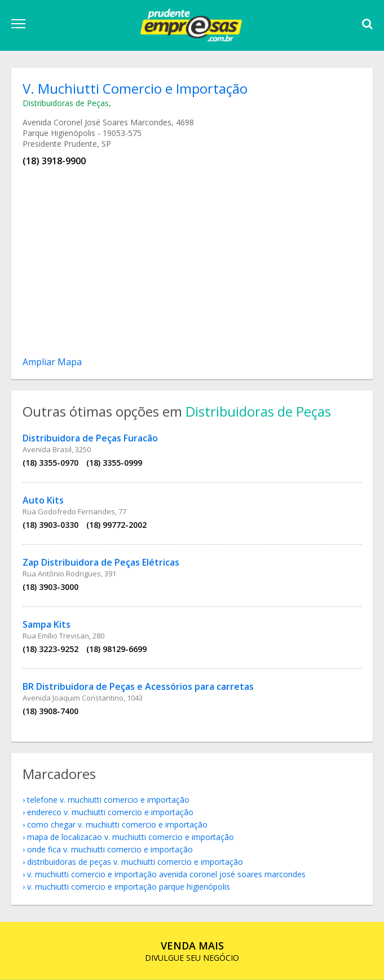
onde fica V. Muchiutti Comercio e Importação (110, 849)
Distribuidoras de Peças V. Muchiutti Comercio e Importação (135, 862)
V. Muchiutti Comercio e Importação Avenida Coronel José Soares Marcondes (166, 874)
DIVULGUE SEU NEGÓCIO (192, 951)
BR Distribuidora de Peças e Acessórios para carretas (138, 686)
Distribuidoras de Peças (66, 103)
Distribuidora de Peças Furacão (90, 438)
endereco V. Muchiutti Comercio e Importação (110, 812)
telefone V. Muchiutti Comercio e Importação (108, 800)
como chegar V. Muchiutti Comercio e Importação (117, 824)
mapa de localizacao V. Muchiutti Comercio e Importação (131, 837)
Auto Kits (43, 500)
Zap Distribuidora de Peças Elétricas (101, 562)
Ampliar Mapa (52, 362)
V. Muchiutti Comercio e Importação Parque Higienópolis (129, 887)
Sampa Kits (47, 624)
